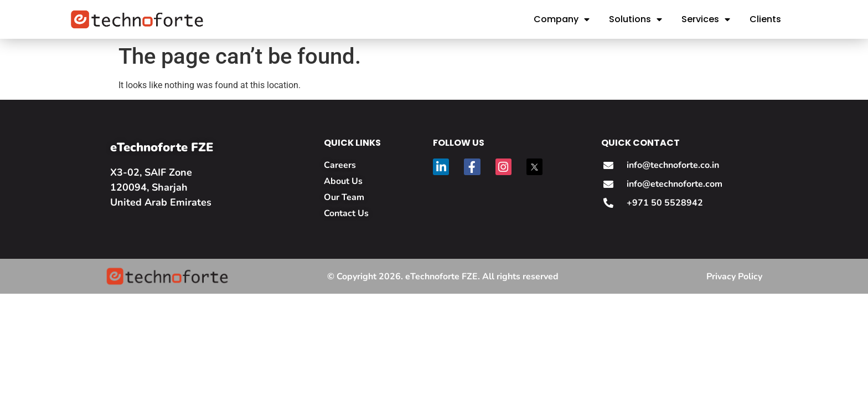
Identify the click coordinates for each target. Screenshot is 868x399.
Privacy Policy (734, 277)
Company (562, 19)
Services (706, 19)
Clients (765, 19)
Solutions (635, 19)
